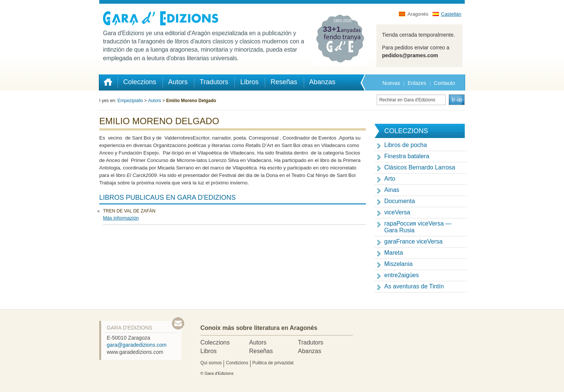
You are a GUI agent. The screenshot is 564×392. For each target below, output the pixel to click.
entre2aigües (402, 275)
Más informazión (121, 218)
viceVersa (397, 212)
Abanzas (309, 351)
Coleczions (215, 342)
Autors (154, 101)
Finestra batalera (407, 156)
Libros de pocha (406, 145)
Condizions (237, 363)
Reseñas (261, 351)
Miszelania (398, 264)
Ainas (392, 190)
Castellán (451, 14)
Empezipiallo (130, 101)
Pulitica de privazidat (273, 363)
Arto (390, 179)
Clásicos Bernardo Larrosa (420, 167)
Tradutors (310, 342)
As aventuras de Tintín (414, 286)
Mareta (394, 253)
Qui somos (211, 363)
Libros (209, 351)
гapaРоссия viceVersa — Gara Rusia (418, 227)
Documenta (400, 201)
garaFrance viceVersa (413, 241)
